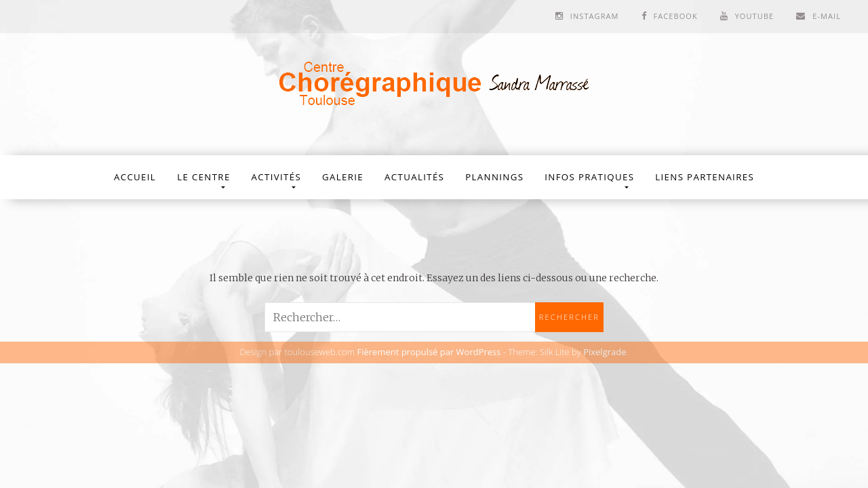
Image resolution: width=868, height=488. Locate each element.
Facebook (675, 16)
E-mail (827, 16)
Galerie (343, 177)
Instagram (595, 16)
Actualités (414, 177)
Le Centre (203, 177)
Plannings (494, 177)
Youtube (755, 16)
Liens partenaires (705, 177)
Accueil (135, 177)
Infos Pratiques (589, 177)
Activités (276, 177)
